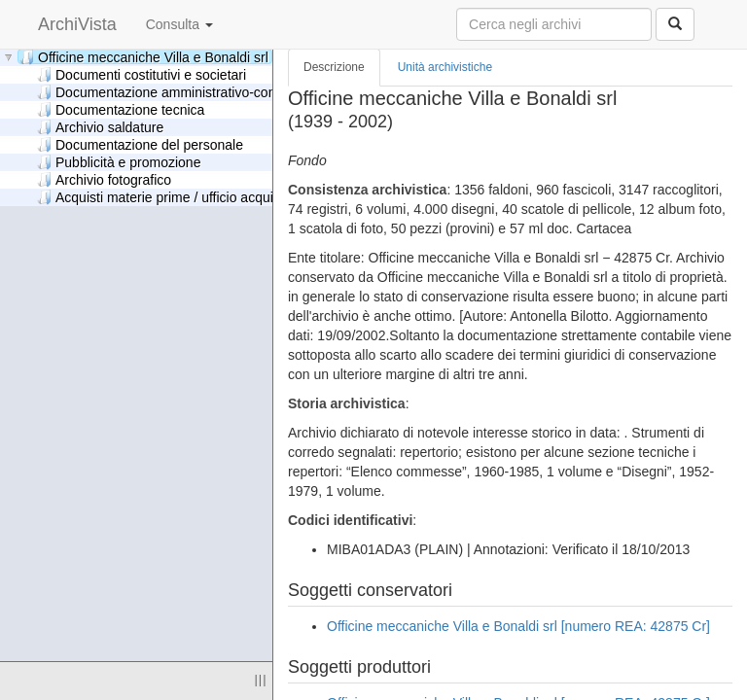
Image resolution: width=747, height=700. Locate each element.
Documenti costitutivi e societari (142, 74)
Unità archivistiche (445, 67)
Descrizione (334, 67)
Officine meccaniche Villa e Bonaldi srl (144, 57)
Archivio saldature (100, 127)
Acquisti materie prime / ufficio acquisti (162, 197)
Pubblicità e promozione (119, 162)
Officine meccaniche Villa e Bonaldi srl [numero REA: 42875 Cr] (518, 626)
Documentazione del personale (140, 144)
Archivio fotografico (104, 179)
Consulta (179, 24)
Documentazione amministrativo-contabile (173, 92)
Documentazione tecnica (121, 109)
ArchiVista (77, 24)
